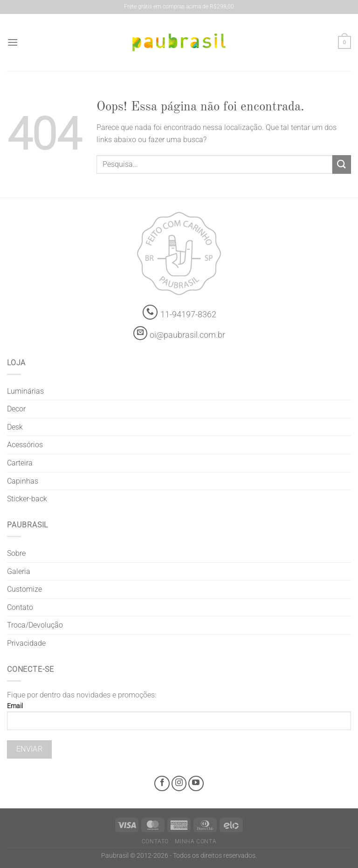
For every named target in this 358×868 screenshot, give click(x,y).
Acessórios (25, 445)
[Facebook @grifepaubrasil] (162, 783)
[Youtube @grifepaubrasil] (196, 783)
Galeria (19, 571)
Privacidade (26, 643)
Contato (20, 607)
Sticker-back (27, 499)
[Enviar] (342, 164)
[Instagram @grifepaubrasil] (179, 783)
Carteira (20, 463)
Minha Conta (196, 841)
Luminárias (25, 391)
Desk (15, 427)
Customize (24, 589)
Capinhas (23, 481)
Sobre (16, 553)
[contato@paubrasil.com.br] (140, 333)
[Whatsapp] (150, 312)
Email (179, 720)
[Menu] (13, 42)
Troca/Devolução (35, 625)
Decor (16, 409)
